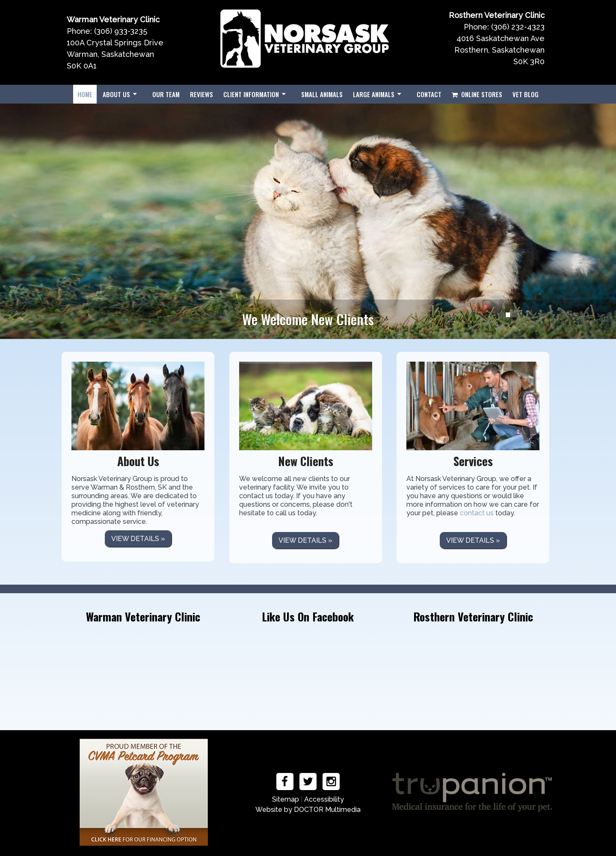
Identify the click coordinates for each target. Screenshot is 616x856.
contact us (477, 513)
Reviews (201, 94)
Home (85, 94)
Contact (429, 94)
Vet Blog (526, 94)
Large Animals (374, 94)
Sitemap (286, 799)
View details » (138, 539)
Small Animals (322, 94)
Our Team (166, 94)
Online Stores (477, 94)
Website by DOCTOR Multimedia (308, 810)
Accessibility (324, 799)
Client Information (251, 94)
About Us (116, 94)
